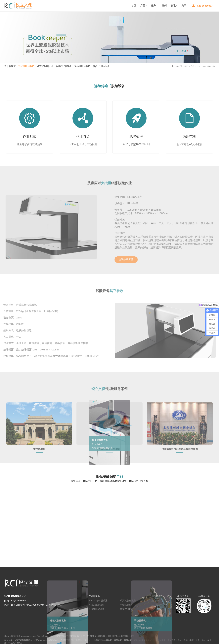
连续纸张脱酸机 (26, 66)
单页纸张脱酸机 (45, 66)
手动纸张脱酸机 (64, 66)
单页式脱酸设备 (128, 600)
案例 (164, 6)
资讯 (173, 6)
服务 (153, 6)
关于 (184, 6)
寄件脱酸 (156, 609)
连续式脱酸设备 (96, 604)
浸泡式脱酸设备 (96, 609)
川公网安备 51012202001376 (121, 635)
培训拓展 (156, 604)
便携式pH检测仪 (101, 66)
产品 (143, 6)
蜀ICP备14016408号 (98, 635)
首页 (134, 6)
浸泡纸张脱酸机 (82, 66)
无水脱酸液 (10, 66)
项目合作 (156, 600)
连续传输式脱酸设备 (206, 66)
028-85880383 (202, 6)
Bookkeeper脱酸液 (98, 600)
